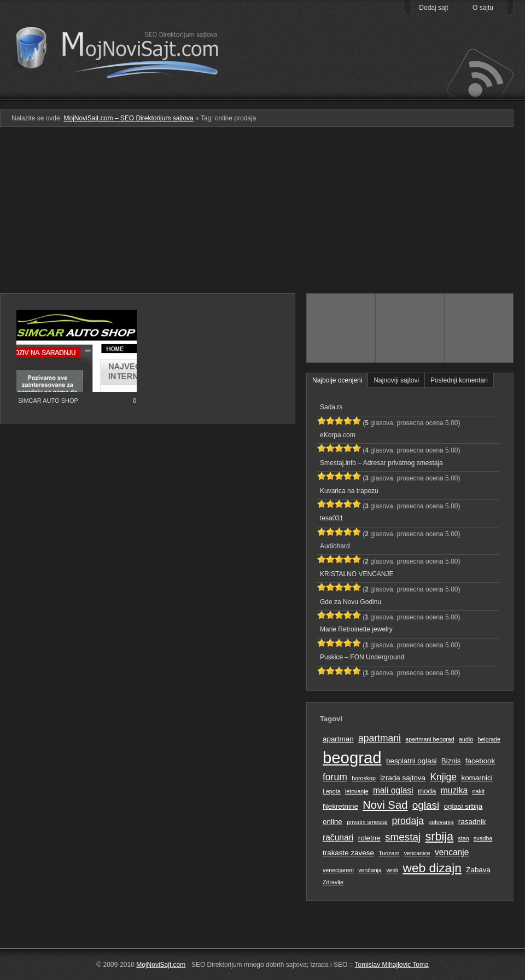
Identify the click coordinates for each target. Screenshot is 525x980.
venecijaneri (338, 870)
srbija (439, 836)
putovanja (441, 822)
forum (335, 777)
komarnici (477, 778)
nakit (479, 791)
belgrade (489, 739)
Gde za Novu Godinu (351, 602)
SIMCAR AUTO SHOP (48, 401)
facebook (480, 761)
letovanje (357, 791)
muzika (454, 790)
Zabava (478, 870)
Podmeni (340, 92)
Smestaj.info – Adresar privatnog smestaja (381, 463)
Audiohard (335, 546)
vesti (392, 870)
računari (338, 837)
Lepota (332, 791)
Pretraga (410, 92)
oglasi (426, 805)
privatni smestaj (367, 822)
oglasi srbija (463, 806)
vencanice (417, 853)
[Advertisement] (262, 214)
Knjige (443, 777)
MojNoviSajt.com (161, 965)
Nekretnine (340, 806)
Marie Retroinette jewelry (356, 629)
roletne (369, 838)
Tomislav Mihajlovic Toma (392, 965)
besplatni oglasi (411, 761)
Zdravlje (333, 882)
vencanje (452, 852)
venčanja (370, 870)
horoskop (364, 778)
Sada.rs (331, 407)
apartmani (380, 738)
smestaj (403, 837)
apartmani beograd (430, 739)
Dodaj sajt (433, 8)
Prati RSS (479, 73)
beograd (352, 758)
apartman (338, 739)
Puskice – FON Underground (362, 657)
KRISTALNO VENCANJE (357, 574)
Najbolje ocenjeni (337, 380)
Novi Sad (385, 805)
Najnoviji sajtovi (396, 380)
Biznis (451, 761)
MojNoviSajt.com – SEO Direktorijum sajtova (124, 49)
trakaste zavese (348, 853)
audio (466, 739)
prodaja (408, 821)
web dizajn (432, 868)
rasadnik (472, 822)
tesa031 (332, 518)
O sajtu (483, 8)
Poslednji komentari (459, 380)
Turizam (389, 853)
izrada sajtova (403, 778)
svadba (483, 838)
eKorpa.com (338, 435)
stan (464, 838)
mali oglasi (393, 790)
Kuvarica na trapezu (349, 491)
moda (427, 791)
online (332, 822)
